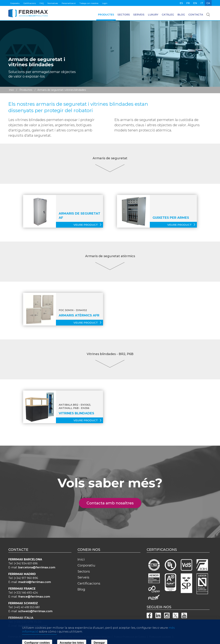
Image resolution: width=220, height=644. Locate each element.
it (202, 3)
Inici (11, 90)
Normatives (53, 3)
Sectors (124, 15)
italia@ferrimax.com (33, 626)
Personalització (69, 3)
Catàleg (168, 15)
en (195, 3)
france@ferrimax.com (34, 597)
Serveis (139, 15)
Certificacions (30, 3)
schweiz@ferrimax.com (35, 611)
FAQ (42, 3)
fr (188, 3)
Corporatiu (15, 3)
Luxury (153, 15)
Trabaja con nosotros (89, 3)
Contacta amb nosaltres (112, 503)
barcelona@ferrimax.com (37, 567)
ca (208, 3)
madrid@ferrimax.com (35, 582)
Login (105, 3)
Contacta (196, 15)
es (181, 3)
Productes (106, 15)
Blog (181, 15)
